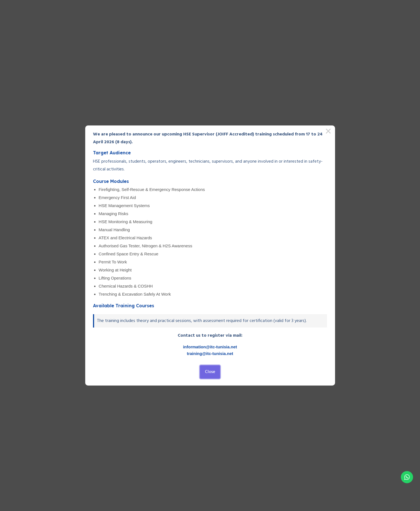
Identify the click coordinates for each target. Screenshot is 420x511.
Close (210, 372)
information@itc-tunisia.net (210, 347)
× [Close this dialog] (328, 132)
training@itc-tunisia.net (210, 353)
